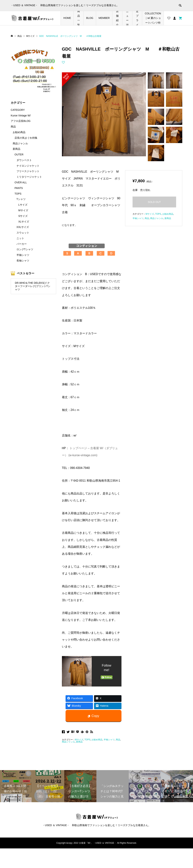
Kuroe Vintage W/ (21, 116)
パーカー (22, 244)
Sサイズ (23, 216)
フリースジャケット (28, 171)
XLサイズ (24, 222)
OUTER (19, 154)
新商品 (79, 742)
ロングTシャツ (25, 249)
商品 (118, 740)
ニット (20, 238)
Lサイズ (23, 205)
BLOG (90, 18)
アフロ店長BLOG (21, 121)
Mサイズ (79, 740)
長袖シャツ (23, 261)
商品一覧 (79, 18)
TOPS (87, 740)
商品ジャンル (68, 742)
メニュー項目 (127, 18)
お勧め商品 (97, 740)
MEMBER (104, 18)
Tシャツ (21, 199)
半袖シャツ (109, 740)
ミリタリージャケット (29, 177)
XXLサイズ (23, 227)
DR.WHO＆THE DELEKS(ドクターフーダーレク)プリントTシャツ (33, 286)
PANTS (19, 188)
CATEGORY (18, 110)
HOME (67, 18)
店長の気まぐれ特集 (26, 138)
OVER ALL (21, 182)
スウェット (23, 233)
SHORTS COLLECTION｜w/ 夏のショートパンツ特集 (153, 18)
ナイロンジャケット (28, 166)
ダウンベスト (24, 160)
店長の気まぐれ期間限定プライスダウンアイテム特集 (137, 18)
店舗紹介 (117, 18)
